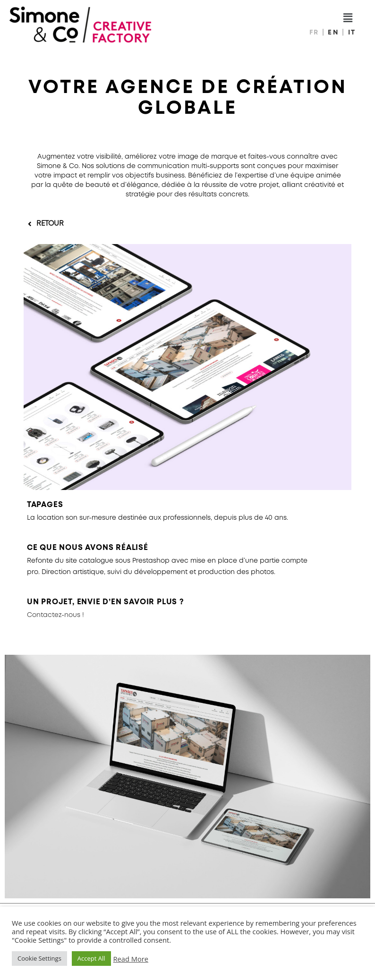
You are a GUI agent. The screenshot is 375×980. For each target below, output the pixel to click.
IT (352, 33)
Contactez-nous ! (55, 615)
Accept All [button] (91, 958)
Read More (131, 959)
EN (335, 33)
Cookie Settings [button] (39, 958)
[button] (46, 224)
